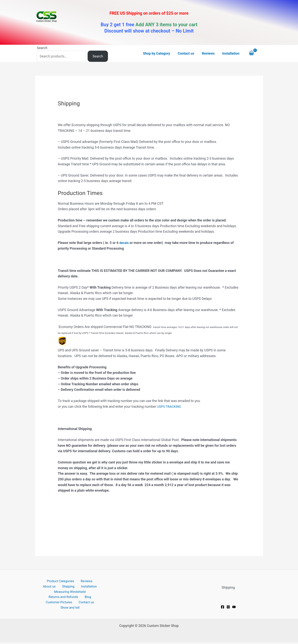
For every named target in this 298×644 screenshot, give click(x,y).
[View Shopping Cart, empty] (255, 53)
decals (124, 243)
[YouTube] (234, 607)
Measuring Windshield (70, 593)
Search (42, 48)
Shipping (60, 587)
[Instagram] (228, 607)
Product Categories (52, 581)
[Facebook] (223, 607)
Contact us (86, 604)
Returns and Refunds (65, 598)
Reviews (77, 581)
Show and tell (71, 609)
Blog (87, 598)
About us (93, 581)
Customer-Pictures (60, 604)
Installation (78, 587)
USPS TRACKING (170, 406)
